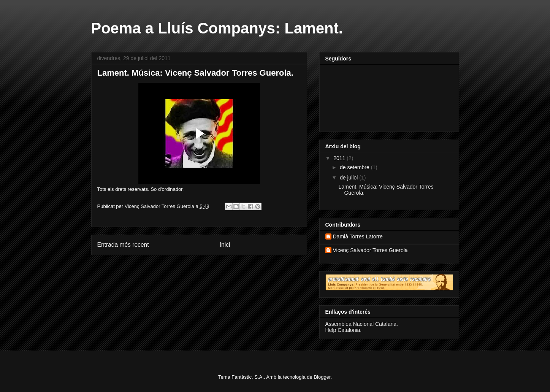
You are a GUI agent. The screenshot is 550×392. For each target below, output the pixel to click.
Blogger (322, 377)
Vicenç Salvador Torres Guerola (370, 250)
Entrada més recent (123, 245)
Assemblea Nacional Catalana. (362, 324)
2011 (340, 158)
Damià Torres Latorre (358, 236)
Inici (225, 245)
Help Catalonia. (344, 330)
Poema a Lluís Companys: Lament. (217, 28)
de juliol (349, 178)
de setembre (355, 167)
